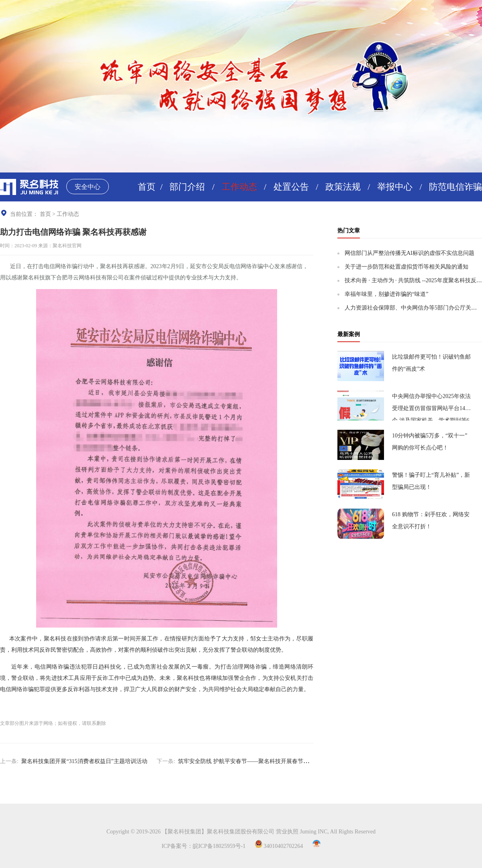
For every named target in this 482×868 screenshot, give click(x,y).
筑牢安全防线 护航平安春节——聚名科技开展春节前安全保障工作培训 (266, 761)
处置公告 (291, 187)
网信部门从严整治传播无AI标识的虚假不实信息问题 (409, 253)
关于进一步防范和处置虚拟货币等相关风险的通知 (406, 267)
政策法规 (343, 187)
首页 (147, 187)
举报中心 (395, 187)
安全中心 (88, 187)
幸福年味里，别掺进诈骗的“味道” (386, 294)
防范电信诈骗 (455, 187)
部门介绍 (187, 187)
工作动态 (239, 187)
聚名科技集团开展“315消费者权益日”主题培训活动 (84, 761)
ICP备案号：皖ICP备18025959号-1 (203, 846)
